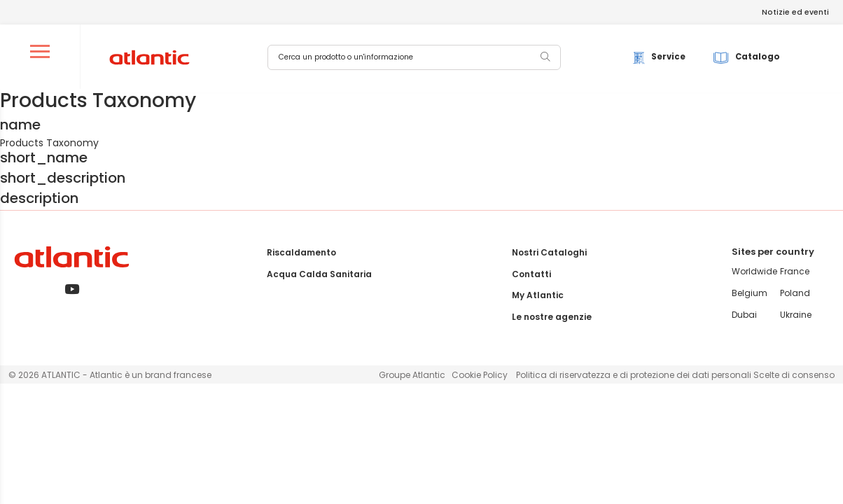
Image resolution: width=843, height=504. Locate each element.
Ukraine (796, 315)
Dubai (744, 315)
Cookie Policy (480, 375)
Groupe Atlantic (412, 375)
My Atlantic (538, 295)
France (795, 271)
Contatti (531, 274)
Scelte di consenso (794, 375)
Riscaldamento (301, 252)
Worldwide (754, 271)
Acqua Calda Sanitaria (319, 274)
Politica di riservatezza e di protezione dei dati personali (635, 375)
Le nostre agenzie (552, 317)
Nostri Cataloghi (549, 252)
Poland (795, 293)
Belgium (750, 293)
